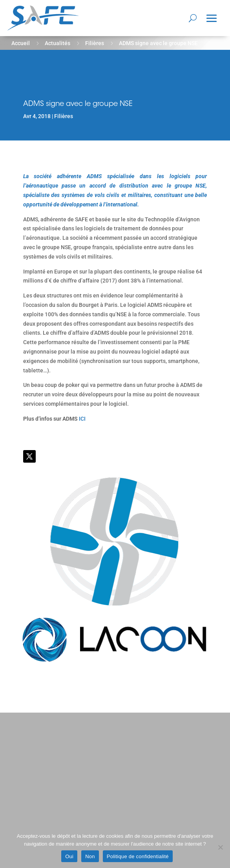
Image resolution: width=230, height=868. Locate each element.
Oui (69, 856)
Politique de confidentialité (138, 856)
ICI (82, 419)
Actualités (57, 43)
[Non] (220, 847)
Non (90, 856)
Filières (95, 43)
